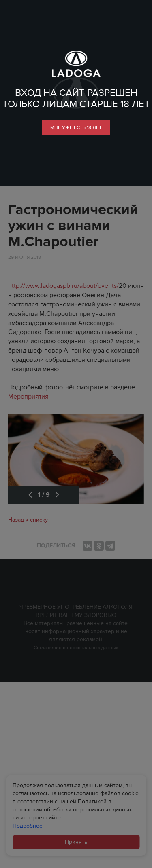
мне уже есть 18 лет (76, 127)
